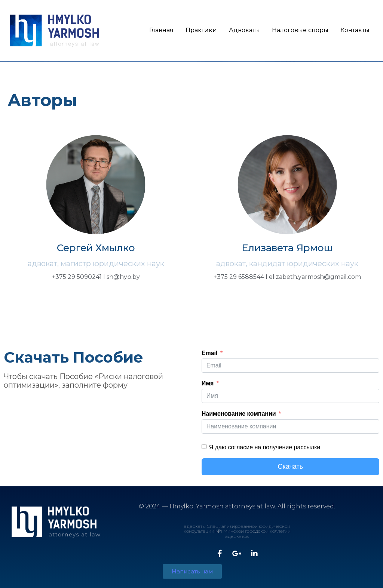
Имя (208, 383)
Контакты (355, 30)
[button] (192, 571)
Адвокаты (244, 30)
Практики (201, 30)
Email (210, 353)
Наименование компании (239, 414)
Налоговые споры (300, 30)
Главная (161, 30)
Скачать (291, 467)
